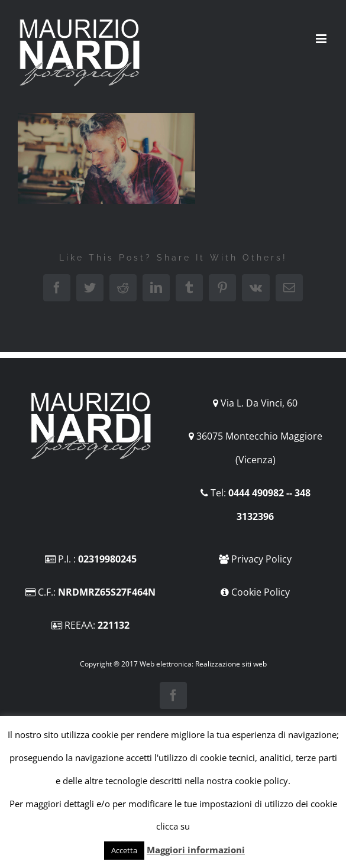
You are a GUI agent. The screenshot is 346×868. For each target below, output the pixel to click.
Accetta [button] (124, 850)
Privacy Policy (261, 559)
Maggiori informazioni (196, 850)
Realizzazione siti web (231, 664)
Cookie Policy (261, 592)
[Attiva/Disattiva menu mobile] (322, 39)
